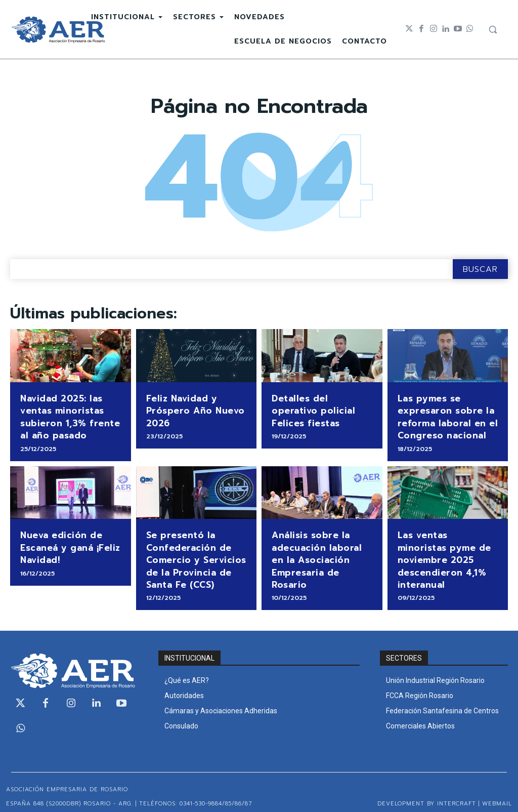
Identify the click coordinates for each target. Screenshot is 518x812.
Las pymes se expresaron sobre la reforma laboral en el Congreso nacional (444, 415)
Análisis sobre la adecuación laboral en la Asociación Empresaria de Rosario (322, 547)
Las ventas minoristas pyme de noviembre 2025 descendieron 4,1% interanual (446, 547)
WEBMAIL (497, 795)
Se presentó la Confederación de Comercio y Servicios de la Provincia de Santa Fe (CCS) (193, 553)
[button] (493, 29)
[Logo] (58, 30)
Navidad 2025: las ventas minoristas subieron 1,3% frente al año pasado (66, 415)
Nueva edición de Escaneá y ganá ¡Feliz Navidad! (68, 542)
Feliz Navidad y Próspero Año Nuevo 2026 (192, 409)
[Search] (480, 269)
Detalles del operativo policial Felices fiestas (320, 403)
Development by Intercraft (427, 795)
